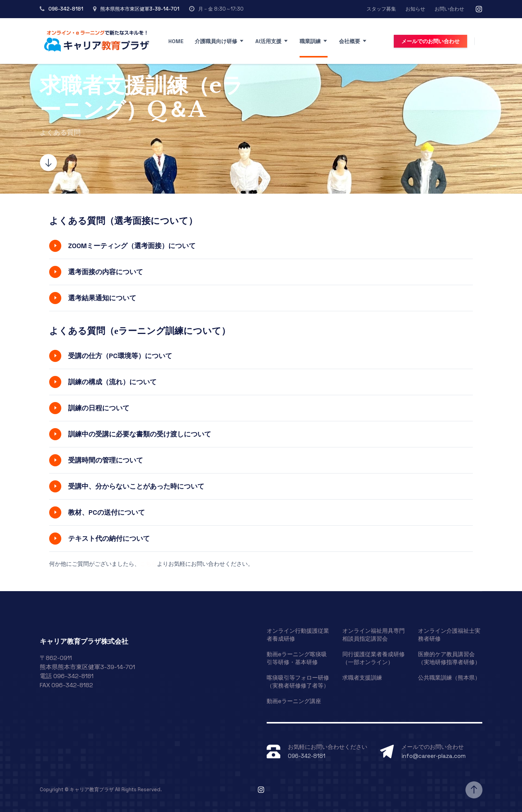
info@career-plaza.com (433, 756)
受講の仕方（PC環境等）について (120, 356)
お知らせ (415, 9)
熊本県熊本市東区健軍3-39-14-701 (140, 9)
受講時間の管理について (106, 460)
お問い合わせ (449, 9)
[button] (261, 246)
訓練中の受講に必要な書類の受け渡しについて (140, 434)
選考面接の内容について (106, 272)
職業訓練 (310, 41)
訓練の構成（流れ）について (112, 382)
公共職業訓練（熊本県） (449, 678)
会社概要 (350, 41)
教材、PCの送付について (106, 512)
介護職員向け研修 (216, 41)
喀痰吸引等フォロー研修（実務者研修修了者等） (298, 682)
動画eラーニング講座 (294, 701)
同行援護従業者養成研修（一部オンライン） (374, 658)
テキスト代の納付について (109, 538)
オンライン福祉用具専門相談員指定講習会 (374, 635)
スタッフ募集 (381, 9)
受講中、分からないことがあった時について (136, 486)
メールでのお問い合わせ (430, 41)
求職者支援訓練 (362, 678)
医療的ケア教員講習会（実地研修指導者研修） (449, 658)
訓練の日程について (99, 408)
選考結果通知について (102, 298)
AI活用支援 (268, 41)
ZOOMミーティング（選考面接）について (132, 246)
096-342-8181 (66, 9)
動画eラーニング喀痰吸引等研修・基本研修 (297, 658)
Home (176, 41)
